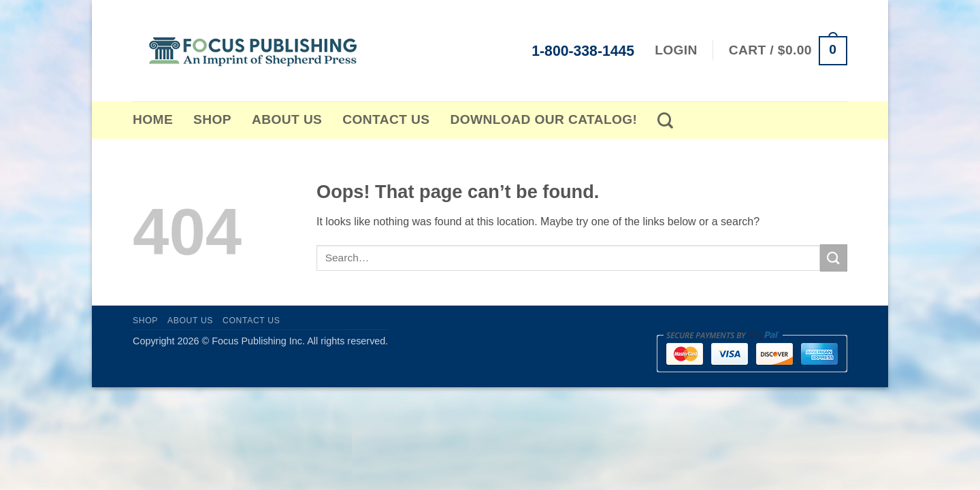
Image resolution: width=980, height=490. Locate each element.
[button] (788, 51)
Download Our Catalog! (544, 119)
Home (153, 119)
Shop (212, 119)
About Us (287, 119)
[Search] (665, 120)
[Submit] (834, 258)
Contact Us (386, 119)
